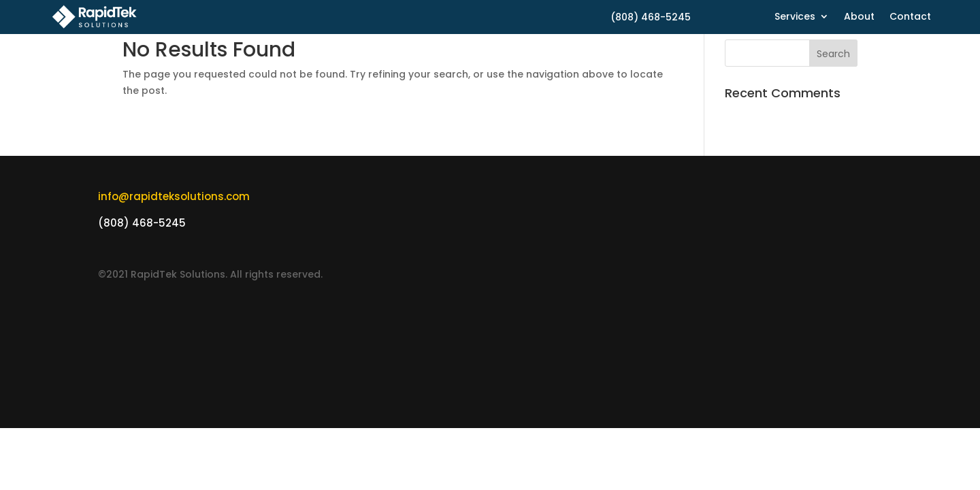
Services (795, 17)
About (859, 17)
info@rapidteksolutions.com (174, 196)
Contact (910, 17)
